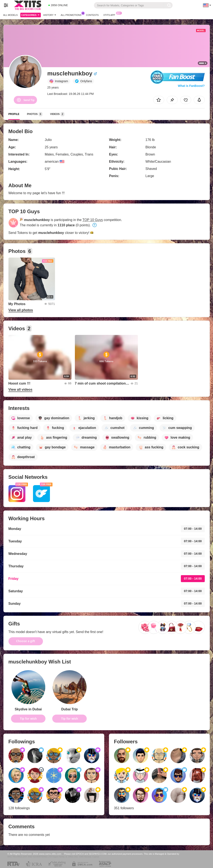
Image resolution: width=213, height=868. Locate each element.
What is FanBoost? (191, 86)
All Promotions (72, 14)
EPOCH (80, 854)
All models (10, 15)
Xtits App (110, 14)
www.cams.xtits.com (50, 854)
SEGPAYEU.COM (98, 854)
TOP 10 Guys (93, 220)
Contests (92, 15)
